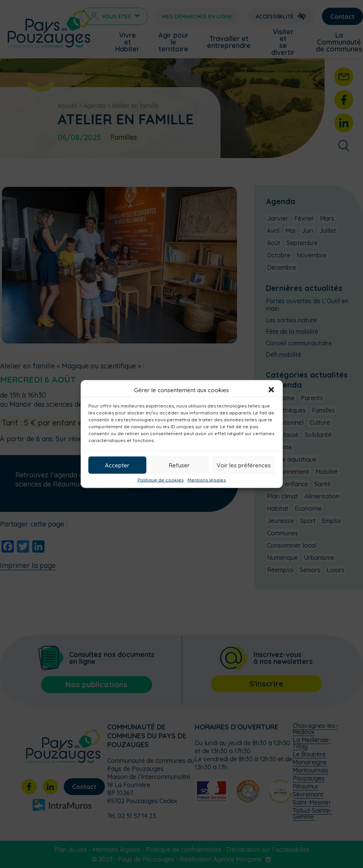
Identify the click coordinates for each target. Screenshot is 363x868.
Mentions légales (207, 480)
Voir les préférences (244, 465)
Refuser (179, 465)
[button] (271, 390)
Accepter (117, 465)
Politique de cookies (161, 480)
